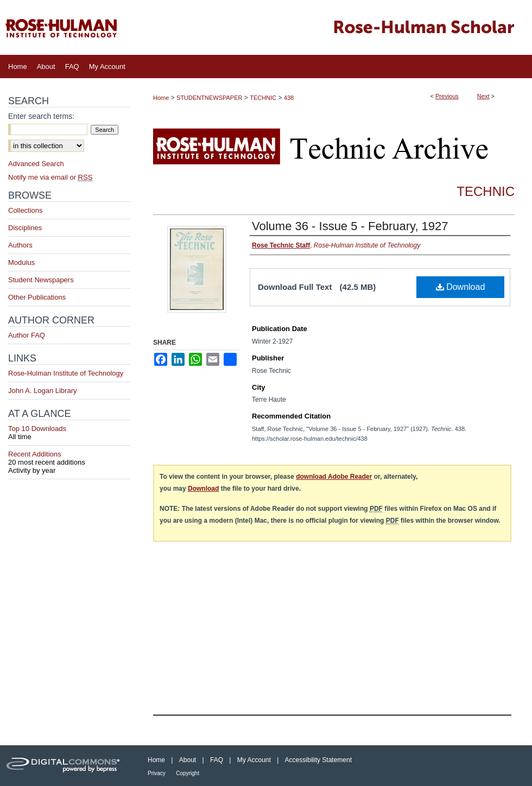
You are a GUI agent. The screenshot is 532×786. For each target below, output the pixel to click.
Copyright (188, 773)
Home (161, 98)
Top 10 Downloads (69, 433)
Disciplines (25, 228)
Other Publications (37, 297)
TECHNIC (263, 98)
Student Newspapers (41, 280)
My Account (254, 760)
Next (483, 96)
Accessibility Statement (318, 760)
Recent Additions (69, 458)
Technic (486, 191)
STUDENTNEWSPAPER (209, 98)
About (188, 760)
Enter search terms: (41, 116)
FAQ (217, 760)
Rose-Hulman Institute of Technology (66, 373)
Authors (20, 245)
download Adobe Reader (334, 477)
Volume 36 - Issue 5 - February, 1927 (350, 226)
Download (461, 287)
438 (289, 98)
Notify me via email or (50, 177)
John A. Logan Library (42, 391)
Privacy (157, 773)
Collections (26, 210)
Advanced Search (36, 164)
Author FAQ (27, 335)
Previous (447, 96)
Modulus (21, 262)
